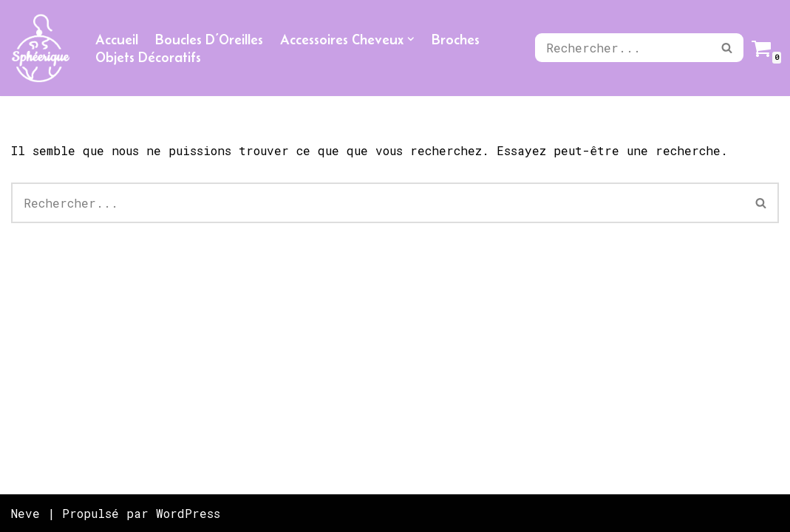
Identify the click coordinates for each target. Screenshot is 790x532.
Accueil (117, 40)
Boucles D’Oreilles (209, 40)
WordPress (188, 513)
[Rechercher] (623, 48)
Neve (25, 513)
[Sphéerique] (41, 48)
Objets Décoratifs (148, 57)
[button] (411, 39)
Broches (456, 40)
